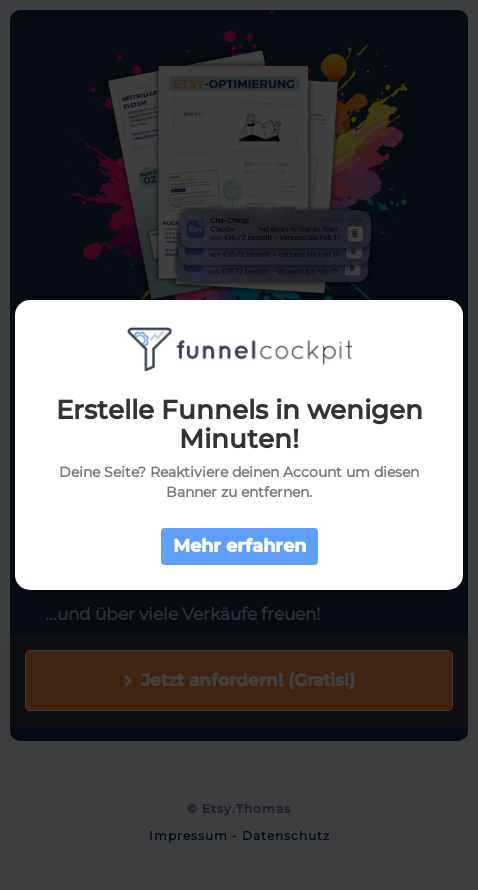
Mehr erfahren (239, 546)
